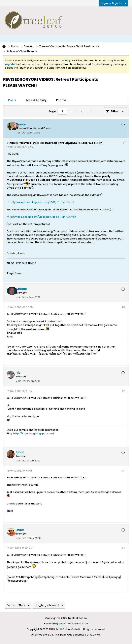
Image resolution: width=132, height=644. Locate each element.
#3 (123, 391)
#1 (124, 143)
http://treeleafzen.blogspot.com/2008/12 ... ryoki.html (40, 202)
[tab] (12, 100)
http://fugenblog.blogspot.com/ (34, 433)
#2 (123, 307)
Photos (61, 100)
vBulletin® (65, 624)
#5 (123, 548)
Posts (12, 100)
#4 (123, 471)
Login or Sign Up (113, 3)
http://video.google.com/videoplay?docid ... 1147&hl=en (41, 217)
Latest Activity (36, 100)
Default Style (18, 605)
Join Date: (23, 133)
